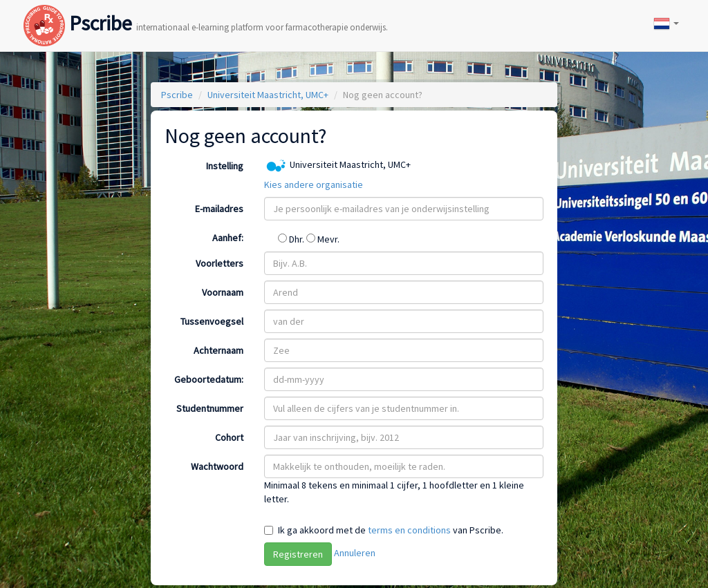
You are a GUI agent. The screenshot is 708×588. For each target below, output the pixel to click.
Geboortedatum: (209, 379)
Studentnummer (210, 408)
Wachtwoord (217, 466)
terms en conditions (409, 530)
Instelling (225, 166)
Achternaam (218, 350)
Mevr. (323, 239)
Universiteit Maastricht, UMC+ (268, 95)
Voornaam (223, 292)
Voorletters (220, 263)
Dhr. (292, 239)
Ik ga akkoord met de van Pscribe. (391, 530)
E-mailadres (219, 209)
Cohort (229, 437)
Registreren (298, 554)
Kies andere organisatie (314, 184)
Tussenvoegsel (212, 321)
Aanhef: (228, 238)
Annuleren (355, 553)
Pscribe (206, 9)
